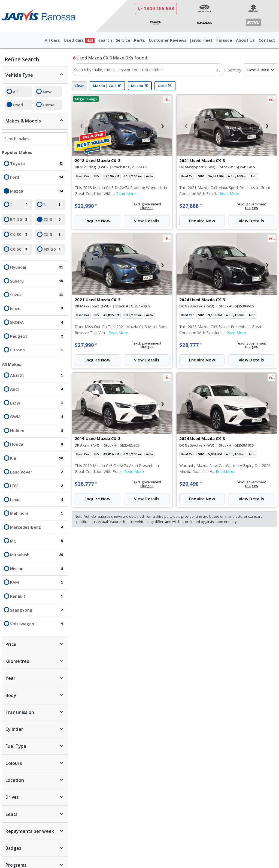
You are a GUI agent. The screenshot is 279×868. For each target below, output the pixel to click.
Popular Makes (17, 152)
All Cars (52, 40)
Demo (49, 105)
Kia (37, 458)
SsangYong (37, 610)
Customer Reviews (168, 40)
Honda (37, 444)
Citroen (37, 350)
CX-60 (19, 249)
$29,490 (190, 484)
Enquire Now (97, 221)
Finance (224, 40)
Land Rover (37, 472)
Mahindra (37, 513)
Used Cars (79, 41)
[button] (147, 206)
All (15, 92)
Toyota (37, 164)
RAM (37, 582)
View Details (147, 221)
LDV (37, 486)
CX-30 (19, 235)
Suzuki (37, 295)
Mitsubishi (37, 555)
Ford (37, 177)
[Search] (218, 70)
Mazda (37, 191)
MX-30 (53, 249)
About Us (245, 40)
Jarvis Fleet (201, 40)
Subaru (37, 281)
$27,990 (86, 345)
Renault (37, 596)
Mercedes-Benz (37, 527)
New (47, 92)
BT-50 (19, 220)
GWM (37, 417)
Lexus (37, 500)
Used (18, 105)
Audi (37, 389)
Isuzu (37, 309)
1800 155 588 (156, 8)
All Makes (12, 364)
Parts (139, 40)
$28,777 (190, 345)
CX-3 (53, 220)
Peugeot (37, 336)
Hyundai (37, 267)
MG (37, 541)
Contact (267, 40)
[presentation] (81, 125)
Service (123, 40)
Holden (37, 431)
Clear (79, 86)
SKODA (37, 322)
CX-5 (53, 235)
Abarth (37, 375)
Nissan (37, 569)
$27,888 (190, 206)
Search (105, 40)
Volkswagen (37, 624)
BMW (37, 403)
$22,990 (86, 206)
